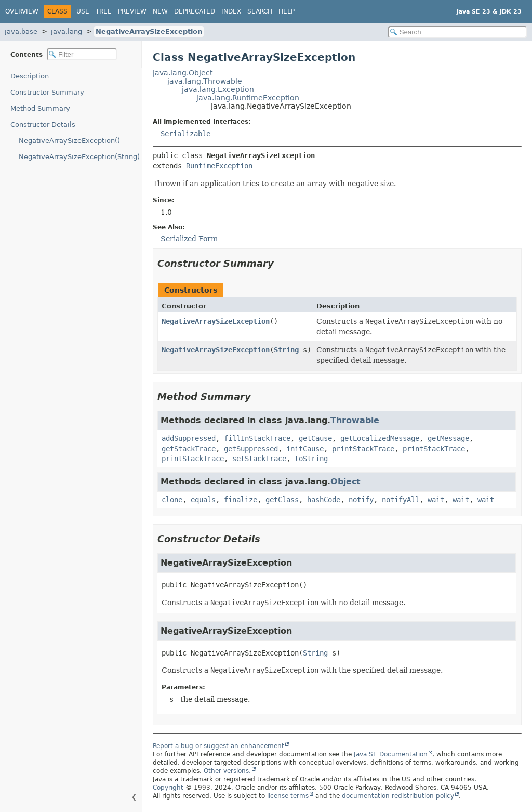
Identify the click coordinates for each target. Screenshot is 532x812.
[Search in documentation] (457, 32)
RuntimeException (219, 166)
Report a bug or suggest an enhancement (218, 746)
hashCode (324, 500)
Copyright (168, 788)
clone (172, 500)
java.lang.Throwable (205, 81)
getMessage (448, 438)
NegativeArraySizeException (149, 31)
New (160, 11)
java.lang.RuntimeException (248, 98)
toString (311, 459)
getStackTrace (189, 449)
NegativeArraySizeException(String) (79, 157)
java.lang (66, 31)
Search (260, 11)
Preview (132, 11)
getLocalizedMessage (380, 438)
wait (436, 500)
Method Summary (40, 108)
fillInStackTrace (257, 438)
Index (231, 11)
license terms (288, 796)
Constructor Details (43, 125)
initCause (305, 449)
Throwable (355, 420)
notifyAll (401, 500)
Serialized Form (189, 239)
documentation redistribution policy (398, 796)
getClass (282, 500)
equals (203, 500)
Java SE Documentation (391, 754)
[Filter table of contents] (82, 54)
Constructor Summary (47, 92)
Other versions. (227, 771)
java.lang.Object (183, 73)
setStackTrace (259, 459)
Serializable (185, 134)
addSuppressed (189, 438)
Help (287, 11)
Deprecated (195, 11)
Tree (104, 11)
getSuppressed (251, 449)
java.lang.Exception (218, 89)
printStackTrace (363, 449)
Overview (22, 11)
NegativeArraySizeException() (69, 141)
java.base (21, 31)
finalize (241, 500)
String (286, 350)
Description (30, 76)
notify (361, 500)
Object (345, 482)
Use (83, 11)
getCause (315, 438)
